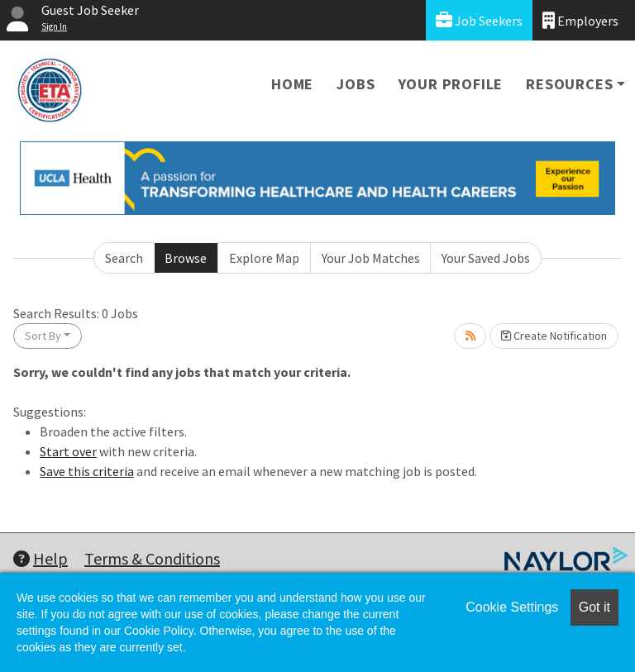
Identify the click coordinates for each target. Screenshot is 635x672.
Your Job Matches (371, 258)
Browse (186, 258)
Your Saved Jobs (486, 258)
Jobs (356, 84)
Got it (594, 607)
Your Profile (451, 84)
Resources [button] (569, 84)
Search (124, 258)
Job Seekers (479, 20)
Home (292, 84)
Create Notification (554, 336)
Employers (580, 20)
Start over (68, 451)
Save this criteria (87, 471)
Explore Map (264, 258)
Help (41, 558)
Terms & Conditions (152, 558)
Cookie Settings (512, 607)
